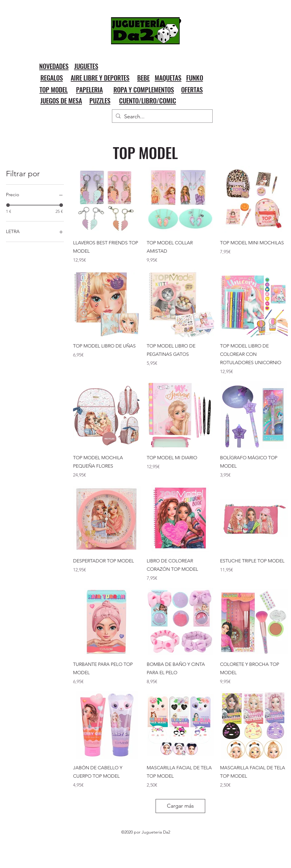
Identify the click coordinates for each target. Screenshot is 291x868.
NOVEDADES (54, 66)
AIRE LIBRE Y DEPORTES (100, 78)
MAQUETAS (168, 78)
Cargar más (180, 806)
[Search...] (162, 117)
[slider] (8, 205)
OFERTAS (192, 89)
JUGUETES (86, 66)
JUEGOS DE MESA (61, 100)
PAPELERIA (89, 89)
